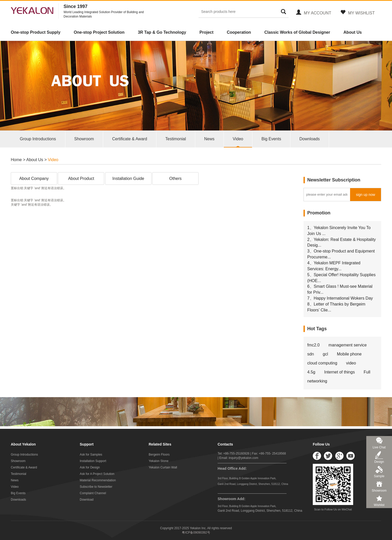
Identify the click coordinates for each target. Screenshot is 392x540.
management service (348, 345)
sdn (311, 354)
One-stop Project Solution (99, 32)
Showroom (84, 139)
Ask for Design (90, 467)
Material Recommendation (98, 480)
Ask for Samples (91, 455)
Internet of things (339, 372)
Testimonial (176, 139)
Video (238, 139)
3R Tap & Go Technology (162, 32)
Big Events (271, 139)
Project (207, 32)
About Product (81, 178)
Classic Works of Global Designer (297, 32)
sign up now (366, 195)
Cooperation (239, 32)
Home (16, 160)
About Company (34, 178)
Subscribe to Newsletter (96, 487)
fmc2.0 (314, 345)
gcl (325, 354)
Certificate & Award (130, 139)
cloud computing (322, 363)
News (209, 139)
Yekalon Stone (159, 461)
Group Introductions (38, 139)
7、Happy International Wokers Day (340, 298)
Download (87, 500)
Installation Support (93, 461)
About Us (353, 32)
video (351, 363)
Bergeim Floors (159, 455)
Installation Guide (128, 178)
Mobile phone (349, 354)
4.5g (311, 372)
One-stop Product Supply (36, 32)
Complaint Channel (93, 493)
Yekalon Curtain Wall (163, 467)
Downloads (310, 139)
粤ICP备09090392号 (196, 533)
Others (175, 178)
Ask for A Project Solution (97, 474)
